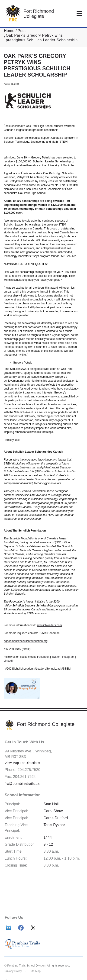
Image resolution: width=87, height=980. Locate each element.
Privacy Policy (13, 971)
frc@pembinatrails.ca (22, 784)
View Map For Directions (22, 763)
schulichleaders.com (49, 625)
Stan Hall (51, 804)
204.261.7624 (24, 777)
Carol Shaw (53, 811)
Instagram (68, 657)
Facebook (43, 657)
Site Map (35, 971)
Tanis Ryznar (54, 825)
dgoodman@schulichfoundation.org (26, 641)
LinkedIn (9, 661)
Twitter (56, 657)
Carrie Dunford (56, 818)
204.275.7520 (29, 770)
